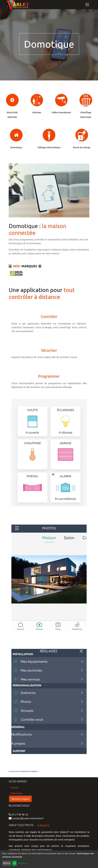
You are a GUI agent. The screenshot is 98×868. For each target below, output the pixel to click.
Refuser (7, 863)
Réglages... (24, 863)
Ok (15, 863)
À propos (43, 826)
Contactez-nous (17, 811)
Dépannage (17, 793)
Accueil (14, 787)
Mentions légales (20, 799)
